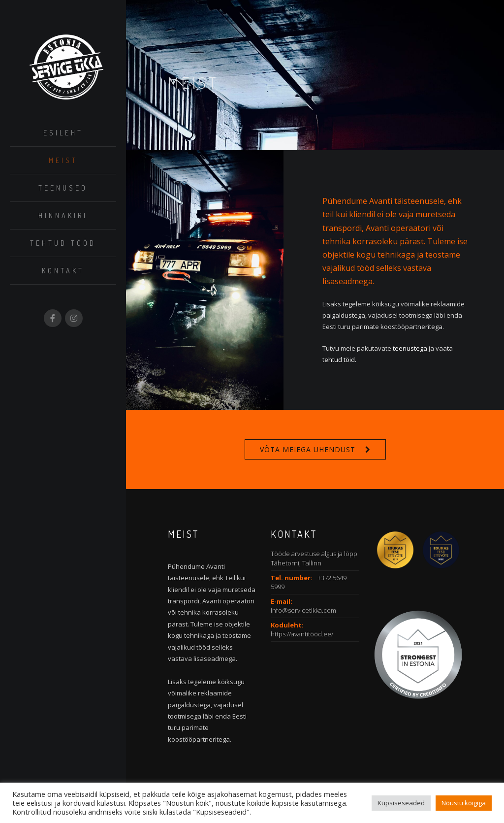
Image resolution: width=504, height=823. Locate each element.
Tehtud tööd (63, 243)
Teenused (63, 188)
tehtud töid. (339, 360)
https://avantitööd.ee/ (302, 634)
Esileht (63, 133)
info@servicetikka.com (303, 610)
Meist (63, 160)
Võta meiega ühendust (308, 449)
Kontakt (63, 271)
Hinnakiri (63, 215)
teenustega (410, 348)
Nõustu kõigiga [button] (464, 803)
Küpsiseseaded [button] (401, 803)
